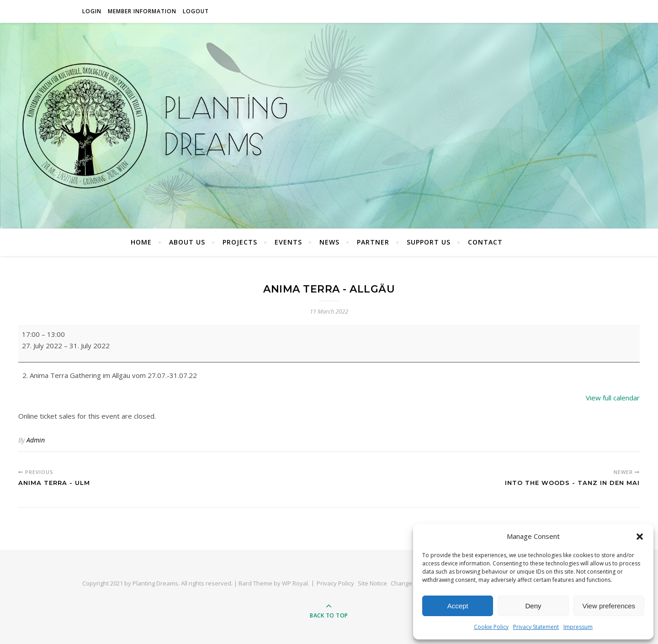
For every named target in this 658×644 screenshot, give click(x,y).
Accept (458, 606)
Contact (485, 242)
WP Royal (295, 583)
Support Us (429, 242)
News (329, 242)
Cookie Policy (491, 627)
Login (92, 11)
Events (288, 242)
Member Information (142, 11)
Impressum (578, 627)
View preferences (609, 606)
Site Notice (372, 583)
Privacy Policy (335, 583)
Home (141, 242)
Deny (533, 606)
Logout (196, 11)
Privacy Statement (536, 627)
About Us (187, 242)
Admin (36, 440)
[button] (640, 537)
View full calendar (613, 398)
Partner (373, 242)
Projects (240, 242)
